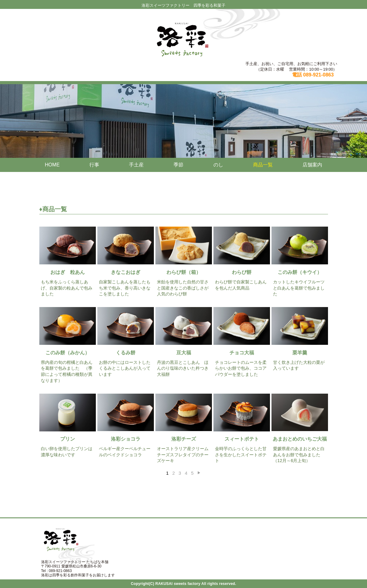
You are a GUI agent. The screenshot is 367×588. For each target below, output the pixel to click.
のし (218, 165)
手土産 (136, 165)
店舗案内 (312, 165)
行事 (94, 165)
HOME (52, 165)
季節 (178, 165)
